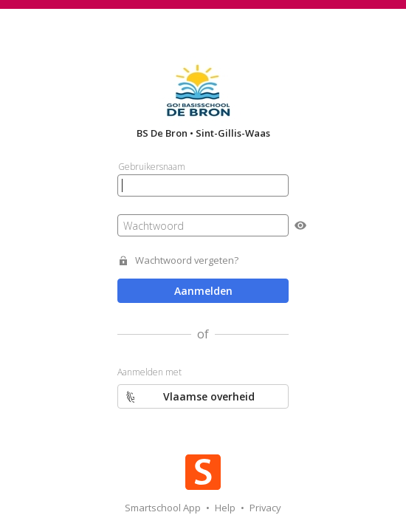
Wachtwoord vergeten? (187, 260)
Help (226, 508)
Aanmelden (203, 291)
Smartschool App (164, 508)
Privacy (265, 508)
